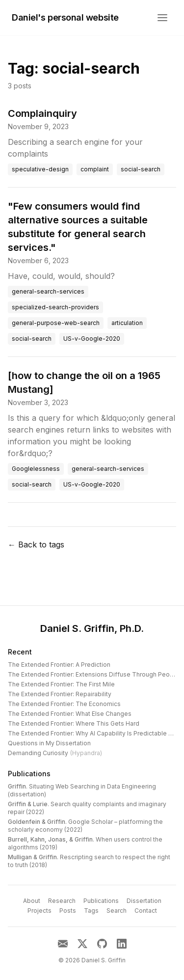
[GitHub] (102, 944)
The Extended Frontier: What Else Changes (70, 714)
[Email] (63, 944)
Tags (91, 911)
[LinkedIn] (122, 944)
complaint (95, 169)
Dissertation (144, 901)
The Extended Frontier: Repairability (60, 694)
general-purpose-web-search (56, 323)
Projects (39, 911)
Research (62, 901)
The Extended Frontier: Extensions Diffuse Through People (93, 674)
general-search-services (48, 291)
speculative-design (40, 169)
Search (117, 911)
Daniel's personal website (65, 17)
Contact (146, 911)
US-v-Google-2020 (92, 339)
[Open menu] (162, 18)
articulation (127, 323)
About (32, 901)
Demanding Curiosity (55, 753)
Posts (68, 911)
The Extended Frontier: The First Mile (61, 684)
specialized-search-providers (55, 307)
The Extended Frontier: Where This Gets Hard (74, 723)
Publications (29, 774)
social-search (141, 169)
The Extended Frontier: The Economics (64, 704)
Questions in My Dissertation (49, 743)
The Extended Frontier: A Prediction (59, 665)
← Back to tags (36, 544)
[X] (82, 944)
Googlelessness (36, 469)
